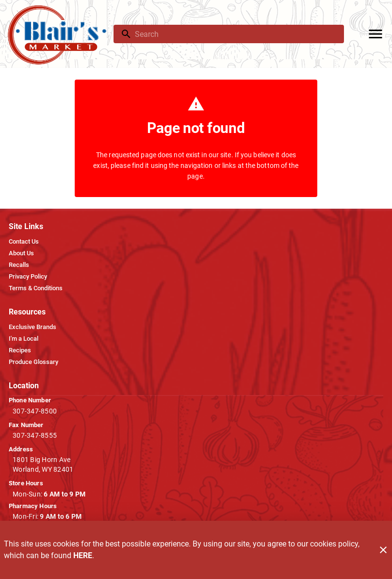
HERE (83, 555)
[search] (236, 34)
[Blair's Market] (60, 34)
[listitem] (24, 242)
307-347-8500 (35, 411)
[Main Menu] (376, 34)
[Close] (383, 550)
